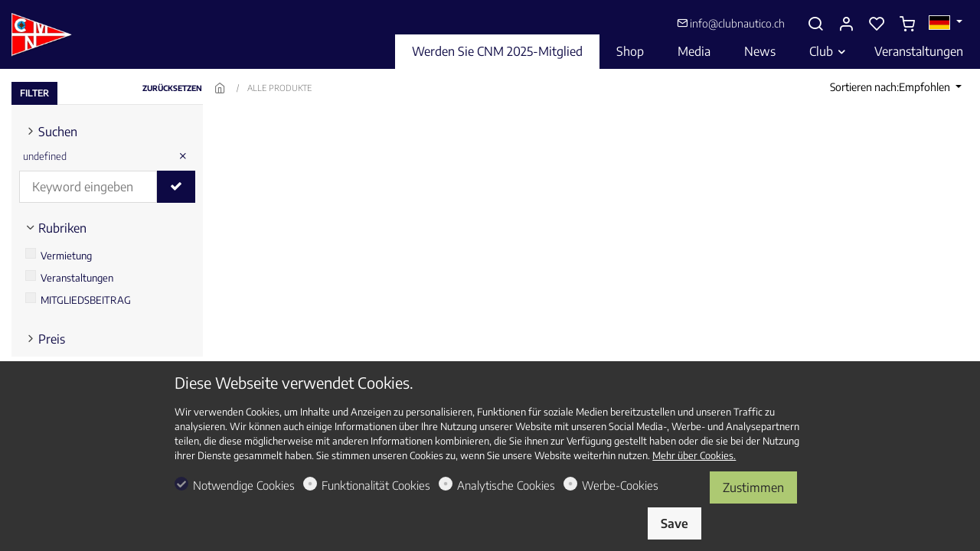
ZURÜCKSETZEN (172, 88)
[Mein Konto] (846, 24)
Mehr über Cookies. (694, 455)
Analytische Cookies (506, 485)
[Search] (815, 24)
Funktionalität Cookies (376, 485)
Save (675, 523)
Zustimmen (753, 487)
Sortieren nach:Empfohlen (891, 87)
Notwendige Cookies (244, 485)
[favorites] (877, 24)
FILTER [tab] (34, 93)
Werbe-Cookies (620, 485)
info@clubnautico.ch (731, 23)
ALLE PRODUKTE (279, 88)
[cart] (907, 24)
